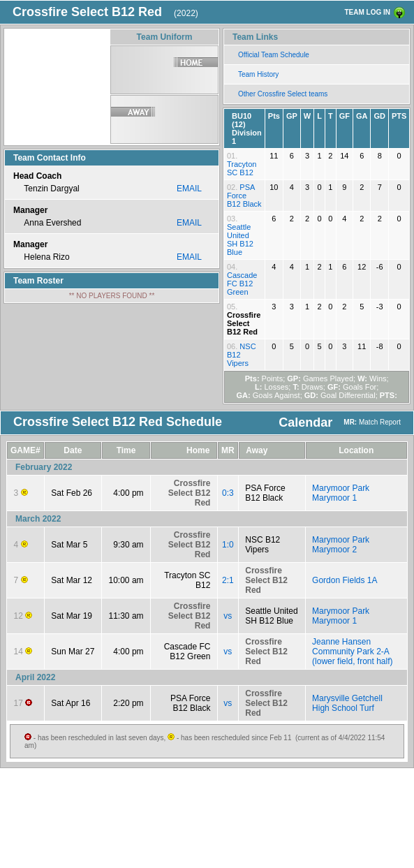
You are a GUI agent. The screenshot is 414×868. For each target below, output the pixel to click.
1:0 (228, 545)
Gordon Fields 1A (345, 580)
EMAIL (189, 189)
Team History (258, 74)
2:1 (228, 580)
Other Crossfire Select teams (283, 94)
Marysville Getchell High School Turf (347, 703)
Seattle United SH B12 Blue (240, 240)
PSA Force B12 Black (244, 196)
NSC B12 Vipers (263, 545)
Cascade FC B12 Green (242, 284)
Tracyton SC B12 (242, 168)
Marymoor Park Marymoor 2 (341, 545)
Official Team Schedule (274, 55)
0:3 (228, 493)
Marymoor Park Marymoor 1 (341, 493)
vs (228, 616)
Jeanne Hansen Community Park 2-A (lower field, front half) (352, 652)
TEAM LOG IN (367, 12)
